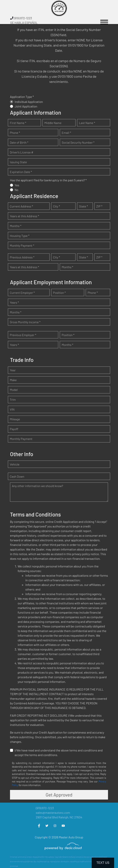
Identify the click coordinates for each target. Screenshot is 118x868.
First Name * (18, 123)
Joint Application (26, 106)
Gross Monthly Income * (25, 322)
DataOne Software (69, 857)
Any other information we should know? (37, 486)
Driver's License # (22, 152)
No (17, 190)
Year (13, 370)
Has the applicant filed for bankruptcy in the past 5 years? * (48, 180)
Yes (17, 185)
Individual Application (29, 102)
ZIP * (99, 206)
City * (57, 206)
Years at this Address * (24, 216)
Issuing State (18, 162)
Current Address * (21, 206)
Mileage (15, 419)
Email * (66, 133)
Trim (13, 399)
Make (13, 380)
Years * (14, 302)
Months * (16, 226)
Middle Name (53, 123)
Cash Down (17, 476)
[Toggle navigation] (104, 20)
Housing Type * (20, 236)
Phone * (15, 133)
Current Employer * (22, 293)
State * (84, 206)
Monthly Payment (21, 439)
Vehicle (15, 464)
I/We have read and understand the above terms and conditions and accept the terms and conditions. (59, 753)
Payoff (14, 429)
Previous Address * (22, 257)
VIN (12, 409)
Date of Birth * (19, 142)
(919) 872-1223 (21, 18)
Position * (59, 293)
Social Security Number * (78, 142)
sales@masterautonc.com (53, 813)
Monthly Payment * (22, 245)
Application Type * (22, 97)
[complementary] (106, 856)
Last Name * (87, 123)
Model (14, 390)
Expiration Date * (21, 172)
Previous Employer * (23, 335)
